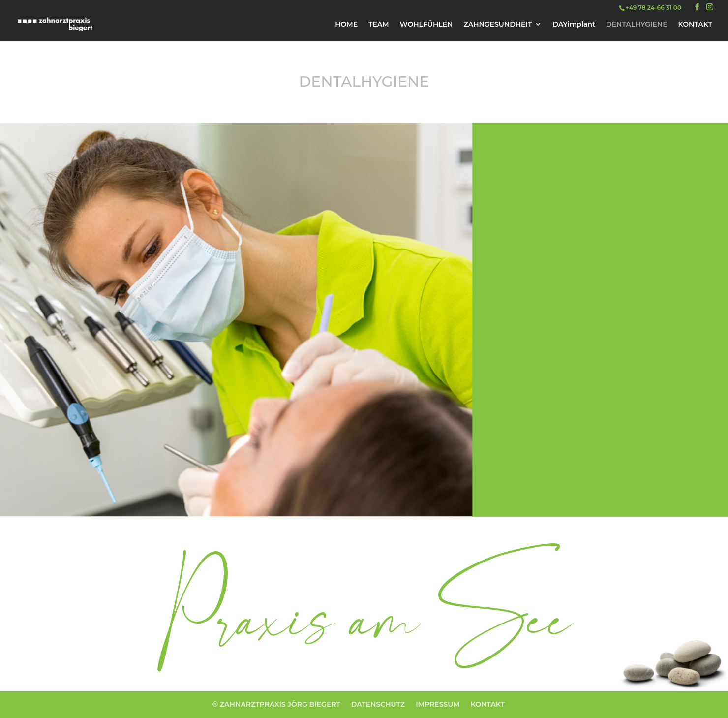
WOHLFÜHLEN (426, 25)
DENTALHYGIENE (637, 25)
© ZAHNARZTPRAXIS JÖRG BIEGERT (276, 704)
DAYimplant (574, 25)
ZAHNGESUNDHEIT (498, 25)
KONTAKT (695, 25)
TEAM (379, 25)
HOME (346, 25)
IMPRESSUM (438, 704)
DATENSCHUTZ (378, 704)
